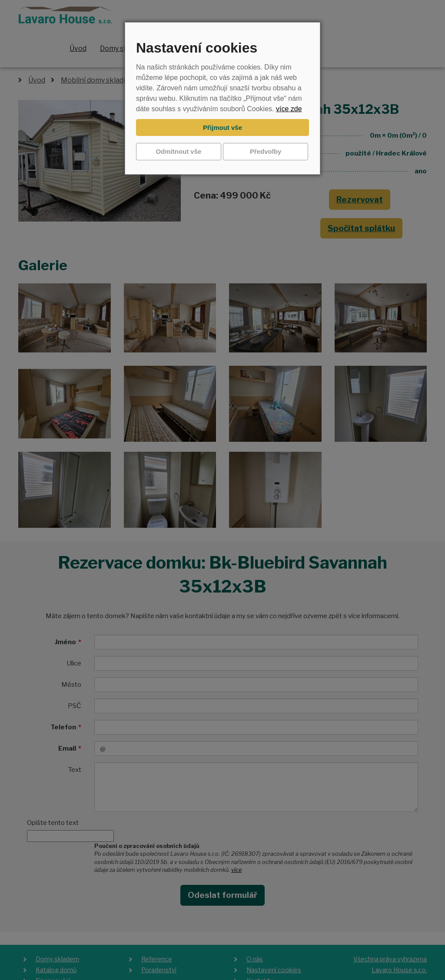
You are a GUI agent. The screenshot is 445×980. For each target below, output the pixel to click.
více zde (289, 109)
